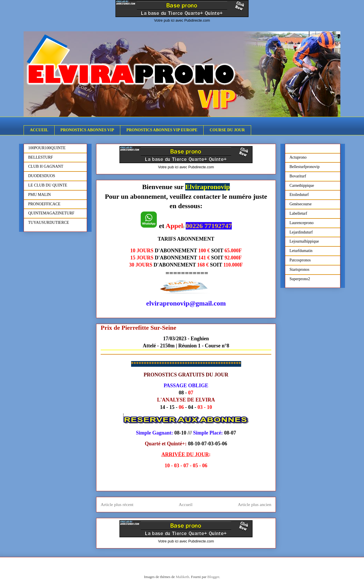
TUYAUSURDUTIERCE (49, 223)
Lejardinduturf (301, 232)
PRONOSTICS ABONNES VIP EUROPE (162, 130)
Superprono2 (300, 279)
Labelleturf (298, 213)
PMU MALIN (40, 195)
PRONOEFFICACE (44, 204)
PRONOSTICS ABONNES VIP (87, 130)
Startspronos (299, 270)
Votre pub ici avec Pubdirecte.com (182, 20)
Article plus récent (117, 504)
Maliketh (182, 577)
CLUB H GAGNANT (46, 166)
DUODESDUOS (42, 176)
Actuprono (298, 157)
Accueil (186, 504)
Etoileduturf (299, 195)
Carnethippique (302, 186)
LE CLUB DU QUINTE (48, 185)
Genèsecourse (301, 204)
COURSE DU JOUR (227, 130)
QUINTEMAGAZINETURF (51, 213)
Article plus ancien (255, 504)
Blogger (213, 577)
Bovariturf (298, 176)
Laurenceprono (302, 223)
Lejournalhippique (304, 241)
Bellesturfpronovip (305, 167)
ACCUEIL (39, 130)
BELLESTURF (41, 157)
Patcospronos (300, 260)
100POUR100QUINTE (47, 148)
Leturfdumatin (301, 251)
